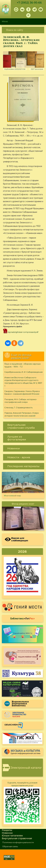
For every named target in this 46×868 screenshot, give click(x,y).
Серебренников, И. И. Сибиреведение (24, 372)
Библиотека (22, 618)
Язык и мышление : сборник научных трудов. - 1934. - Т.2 (23, 365)
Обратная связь (10, 846)
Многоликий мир (12, 496)
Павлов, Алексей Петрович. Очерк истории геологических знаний (22, 414)
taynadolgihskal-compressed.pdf (23, 332)
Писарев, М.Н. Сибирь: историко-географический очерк (21, 401)
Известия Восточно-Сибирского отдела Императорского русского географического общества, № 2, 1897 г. (23, 382)
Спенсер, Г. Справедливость (18, 408)
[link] (23, 30)
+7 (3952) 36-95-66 (29, 3)
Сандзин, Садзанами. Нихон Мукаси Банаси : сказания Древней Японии (22, 393)
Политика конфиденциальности (18, 842)
